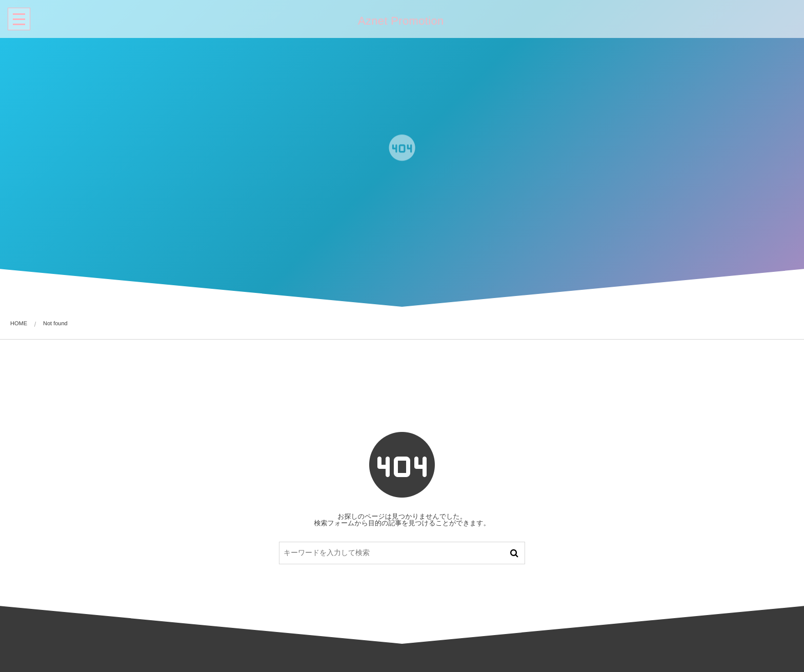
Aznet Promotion (400, 21)
